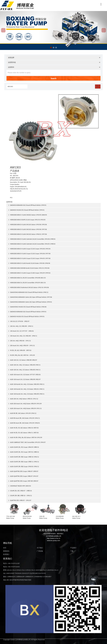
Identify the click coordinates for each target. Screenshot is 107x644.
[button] (51, 48)
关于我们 (40, 548)
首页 (5, 548)
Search (54, 78)
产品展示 (73, 548)
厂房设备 (40, 551)
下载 (72, 551)
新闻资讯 (6, 551)
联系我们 (6, 554)
